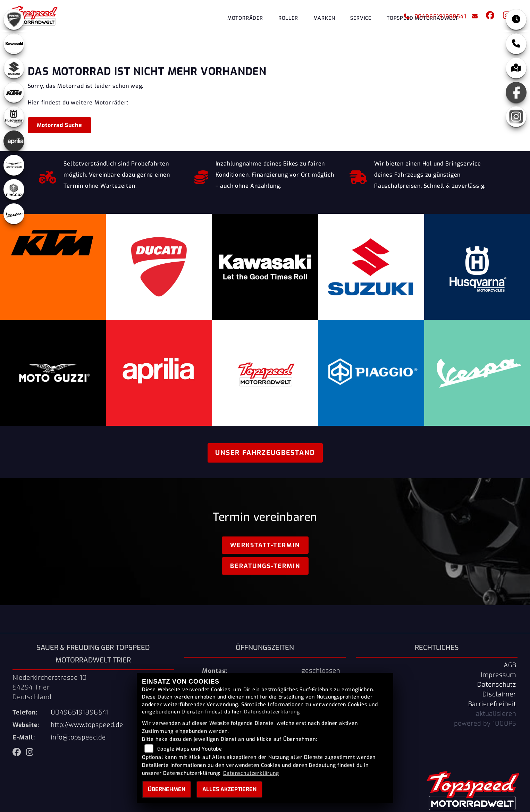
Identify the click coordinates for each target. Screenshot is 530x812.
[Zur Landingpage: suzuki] (14, 68)
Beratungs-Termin (265, 566)
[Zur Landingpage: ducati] (14, 19)
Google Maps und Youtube (190, 749)
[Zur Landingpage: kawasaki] (14, 44)
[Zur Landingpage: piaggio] (14, 189)
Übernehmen (167, 789)
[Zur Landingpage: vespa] (14, 214)
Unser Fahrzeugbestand (265, 453)
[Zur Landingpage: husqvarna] (14, 117)
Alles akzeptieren (229, 789)
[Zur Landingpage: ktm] (14, 92)
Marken (324, 18)
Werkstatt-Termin (265, 545)
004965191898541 (435, 16)
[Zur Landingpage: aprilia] (14, 141)
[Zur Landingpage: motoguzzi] (14, 165)
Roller (288, 18)
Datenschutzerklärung (272, 712)
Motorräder (245, 18)
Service (361, 18)
